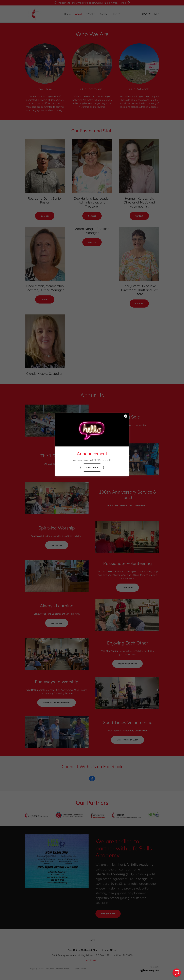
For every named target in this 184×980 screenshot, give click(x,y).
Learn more (92, 468)
